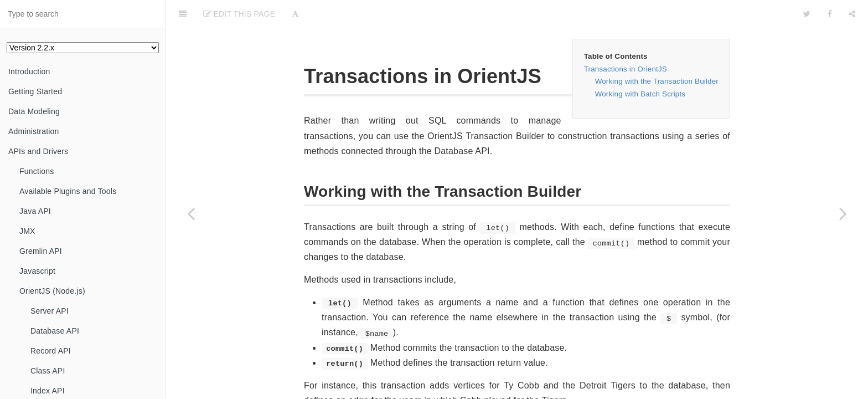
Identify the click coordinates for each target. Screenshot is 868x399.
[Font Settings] (295, 14)
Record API (51, 351)
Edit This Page (239, 14)
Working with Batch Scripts (640, 94)
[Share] (852, 14)
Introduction (29, 71)
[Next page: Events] (843, 213)
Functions (37, 171)
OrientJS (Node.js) (52, 291)
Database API (55, 331)
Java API (35, 211)
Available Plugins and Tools (68, 191)
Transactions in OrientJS (626, 69)
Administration (34, 131)
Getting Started (35, 91)
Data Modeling (34, 111)
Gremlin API (41, 251)
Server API (50, 311)
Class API (48, 371)
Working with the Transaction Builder (657, 81)
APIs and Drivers (38, 151)
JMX (27, 231)
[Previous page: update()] (191, 213)
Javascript (37, 271)
